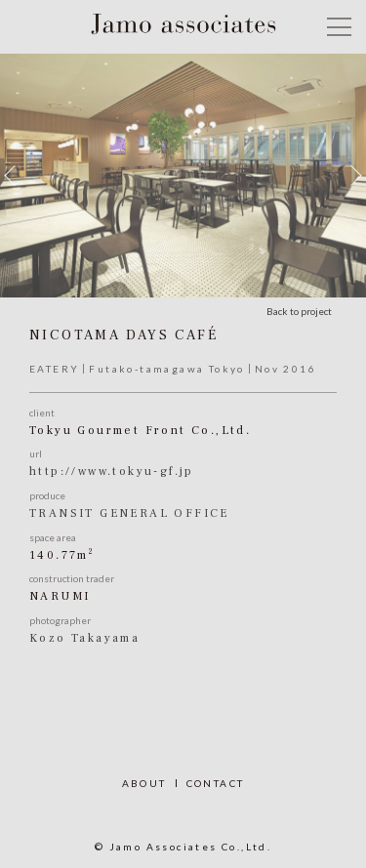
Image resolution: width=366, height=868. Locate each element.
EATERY (54, 369)
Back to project (299, 311)
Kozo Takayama (84, 638)
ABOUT (144, 783)
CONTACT (216, 783)
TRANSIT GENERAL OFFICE (129, 513)
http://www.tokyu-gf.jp (112, 472)
